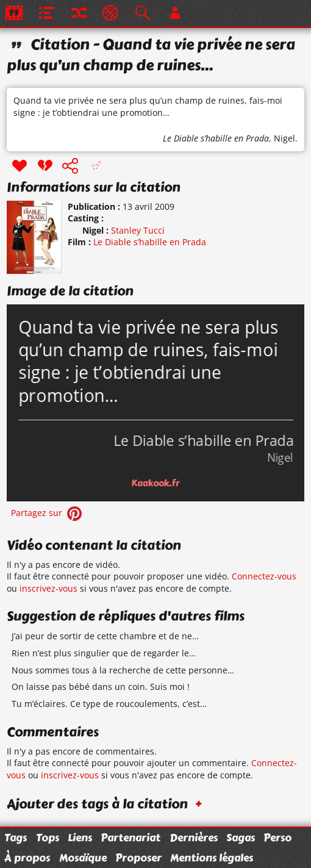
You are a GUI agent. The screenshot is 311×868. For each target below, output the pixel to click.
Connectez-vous (264, 576)
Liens (80, 838)
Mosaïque (83, 858)
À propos (27, 858)
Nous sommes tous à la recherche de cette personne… (123, 670)
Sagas (241, 838)
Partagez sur (48, 513)
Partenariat (130, 838)
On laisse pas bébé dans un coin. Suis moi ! (101, 687)
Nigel (284, 138)
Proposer (138, 858)
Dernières (194, 838)
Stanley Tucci (138, 230)
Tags (16, 838)
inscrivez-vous (48, 588)
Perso (277, 838)
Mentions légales (212, 858)
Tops (48, 838)
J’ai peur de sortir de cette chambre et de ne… (105, 636)
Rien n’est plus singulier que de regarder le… (104, 653)
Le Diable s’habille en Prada (216, 138)
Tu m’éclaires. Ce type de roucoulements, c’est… (109, 704)
